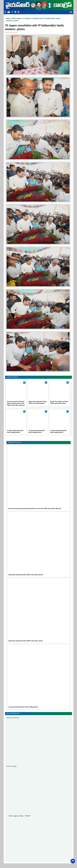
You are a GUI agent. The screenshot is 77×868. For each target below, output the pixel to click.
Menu (71, 12)
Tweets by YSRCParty (12, 718)
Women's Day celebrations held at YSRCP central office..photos (26, 641)
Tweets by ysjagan (11, 766)
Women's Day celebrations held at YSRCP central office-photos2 (26, 575)
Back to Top (73, 861)
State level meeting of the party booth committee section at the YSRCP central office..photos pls (16, 403)
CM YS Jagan (16, 18)
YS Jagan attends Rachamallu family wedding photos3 (23, 707)
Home (8, 18)
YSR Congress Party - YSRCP (19, 816)
